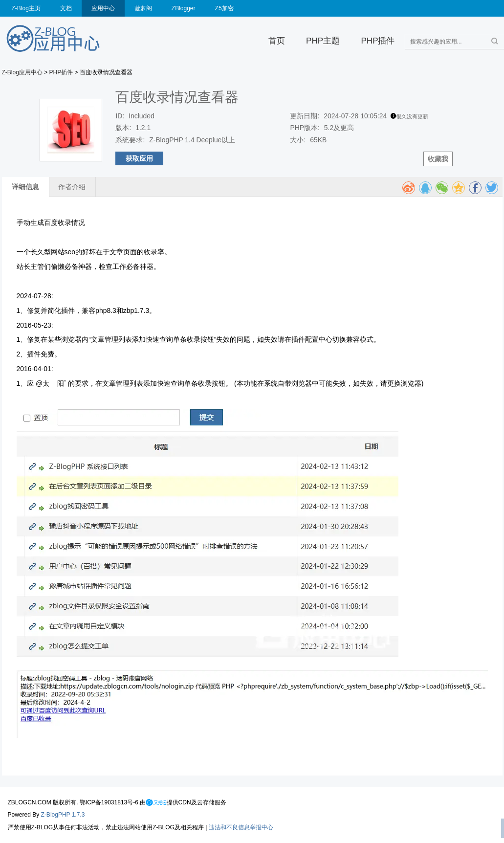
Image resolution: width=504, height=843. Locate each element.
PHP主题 (323, 41)
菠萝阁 (143, 8)
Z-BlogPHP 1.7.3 (63, 815)
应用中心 (103, 8)
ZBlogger (184, 8)
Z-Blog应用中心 (22, 72)
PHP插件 (378, 41)
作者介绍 (72, 187)
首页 (277, 41)
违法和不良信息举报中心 (241, 827)
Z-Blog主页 (26, 8)
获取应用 (139, 158)
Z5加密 (224, 8)
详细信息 (25, 187)
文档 (66, 8)
